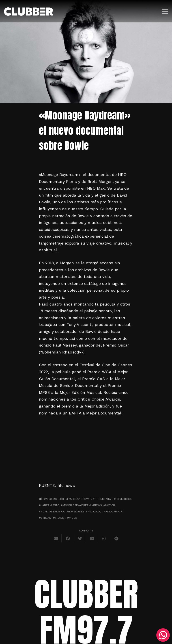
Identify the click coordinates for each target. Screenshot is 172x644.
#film (118, 499)
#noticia (110, 505)
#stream (45, 518)
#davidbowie (82, 499)
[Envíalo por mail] (56, 538)
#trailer (59, 518)
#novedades (75, 512)
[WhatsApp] (163, 635)
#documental (103, 499)
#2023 (48, 499)
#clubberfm (62, 499)
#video (72, 518)
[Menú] (165, 11)
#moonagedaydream (76, 505)
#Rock (118, 512)
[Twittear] (80, 538)
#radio (107, 512)
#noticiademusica (52, 512)
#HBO (127, 499)
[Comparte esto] (68, 538)
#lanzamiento (49, 505)
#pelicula (93, 512)
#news (97, 505)
